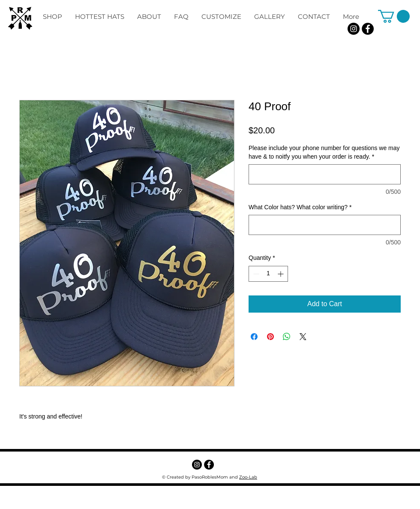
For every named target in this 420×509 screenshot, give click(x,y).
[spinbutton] (268, 274)
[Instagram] (354, 29)
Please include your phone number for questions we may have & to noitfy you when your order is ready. (324, 152)
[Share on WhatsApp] (287, 337)
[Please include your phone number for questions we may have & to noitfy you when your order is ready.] (325, 174)
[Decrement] (255, 274)
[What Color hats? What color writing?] (325, 225)
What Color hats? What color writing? (300, 207)
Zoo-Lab (248, 477)
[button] (394, 16)
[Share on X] (303, 337)
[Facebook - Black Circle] (368, 29)
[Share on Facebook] (254, 337)
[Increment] (281, 274)
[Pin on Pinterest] (270, 337)
